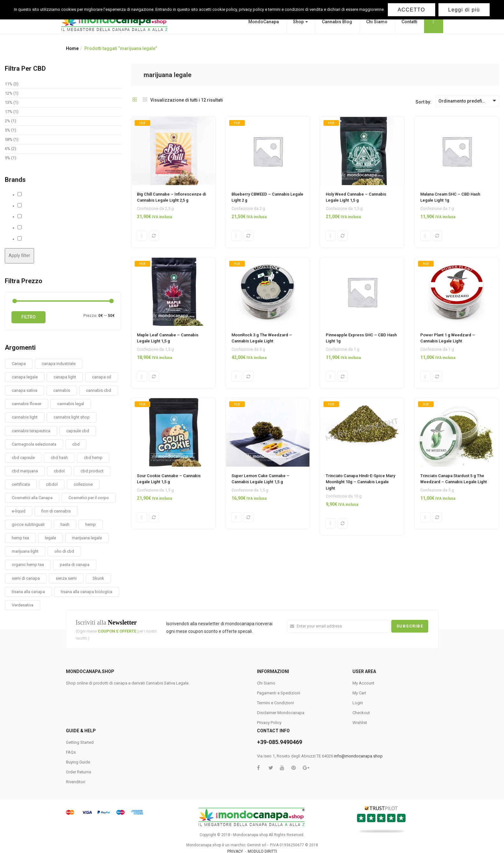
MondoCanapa (264, 22)
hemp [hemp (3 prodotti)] (91, 524)
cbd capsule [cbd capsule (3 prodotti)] (23, 458)
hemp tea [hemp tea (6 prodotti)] (20, 538)
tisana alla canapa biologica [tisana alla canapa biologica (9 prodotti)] (87, 592)
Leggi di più (464, 10)
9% (7, 158)
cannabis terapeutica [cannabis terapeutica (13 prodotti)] (31, 431)
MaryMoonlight (36, 217)
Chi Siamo (377, 22)
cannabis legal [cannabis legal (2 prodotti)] (71, 404)
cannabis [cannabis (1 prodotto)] (62, 390)
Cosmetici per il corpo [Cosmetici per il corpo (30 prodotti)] (89, 498)
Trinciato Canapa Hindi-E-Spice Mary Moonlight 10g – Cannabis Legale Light (360, 483)
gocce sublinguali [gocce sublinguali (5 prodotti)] (28, 524)
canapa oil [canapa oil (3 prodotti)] (102, 377)
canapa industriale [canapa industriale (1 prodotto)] (59, 364)
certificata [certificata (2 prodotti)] (21, 484)
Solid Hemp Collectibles (45, 228)
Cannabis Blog (337, 22)
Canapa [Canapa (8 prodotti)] (19, 364)
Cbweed (29, 206)
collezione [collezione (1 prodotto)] (83, 484)
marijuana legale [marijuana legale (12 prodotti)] (87, 538)
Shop (300, 22)
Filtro (28, 317)
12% (9, 93)
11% (9, 84)
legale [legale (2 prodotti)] (50, 538)
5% (7, 130)
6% (7, 149)
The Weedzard (36, 239)
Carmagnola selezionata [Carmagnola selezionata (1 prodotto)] (34, 444)
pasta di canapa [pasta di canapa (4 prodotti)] (75, 565)
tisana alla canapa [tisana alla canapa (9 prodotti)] (28, 592)
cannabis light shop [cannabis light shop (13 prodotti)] (72, 417)
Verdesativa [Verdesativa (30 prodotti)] (23, 605)
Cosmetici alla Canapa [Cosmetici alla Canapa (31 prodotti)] (32, 498)
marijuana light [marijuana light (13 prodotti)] (25, 551)
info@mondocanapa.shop (358, 756)
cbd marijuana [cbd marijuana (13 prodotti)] (25, 471)
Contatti (409, 22)
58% (9, 139)
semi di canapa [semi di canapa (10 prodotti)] (26, 578)
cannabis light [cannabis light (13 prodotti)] (25, 417)
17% (9, 112)
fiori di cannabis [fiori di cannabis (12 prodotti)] (56, 511)
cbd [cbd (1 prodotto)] (76, 444)
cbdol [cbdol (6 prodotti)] (59, 471)
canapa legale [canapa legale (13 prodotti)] (25, 377)
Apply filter (19, 255)
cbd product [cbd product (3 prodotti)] (92, 471)
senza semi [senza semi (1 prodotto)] (66, 578)
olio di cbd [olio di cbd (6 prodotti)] (64, 551)
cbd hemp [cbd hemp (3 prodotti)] (93, 458)
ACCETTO (412, 10)
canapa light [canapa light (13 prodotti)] (65, 377)
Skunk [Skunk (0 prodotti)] (98, 578)
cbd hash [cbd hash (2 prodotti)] (59, 458)
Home (72, 48)
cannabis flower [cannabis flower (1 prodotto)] (27, 404)
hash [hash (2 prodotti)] (65, 524)
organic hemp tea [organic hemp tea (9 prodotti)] (28, 565)
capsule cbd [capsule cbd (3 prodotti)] (78, 431)
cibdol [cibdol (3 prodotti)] (52, 484)
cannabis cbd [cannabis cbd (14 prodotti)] (99, 390)
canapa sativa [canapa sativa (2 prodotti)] (25, 390)
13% (9, 102)
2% (7, 121)
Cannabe (30, 195)
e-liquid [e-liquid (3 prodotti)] (19, 511)
